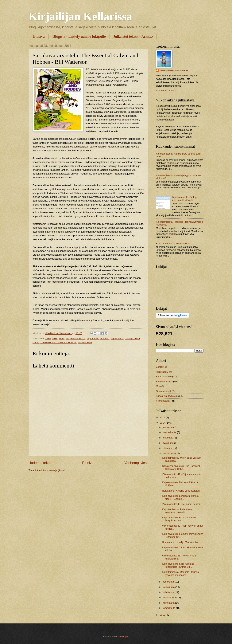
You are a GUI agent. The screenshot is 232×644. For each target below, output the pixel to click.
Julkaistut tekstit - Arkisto (133, 36)
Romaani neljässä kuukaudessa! (174, 243)
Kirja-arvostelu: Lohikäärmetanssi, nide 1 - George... (180, 497)
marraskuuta (170, 432)
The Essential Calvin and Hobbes (58, 342)
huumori (105, 338)
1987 (62, 338)
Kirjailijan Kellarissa (80, 16)
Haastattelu (162, 372)
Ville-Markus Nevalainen (174, 71)
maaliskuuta (169, 597)
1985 (48, 338)
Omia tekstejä (163, 391)
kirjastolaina (117, 338)
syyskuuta (168, 443)
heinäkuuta (169, 453)
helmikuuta (169, 603)
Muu (158, 386)
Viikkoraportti (163, 401)
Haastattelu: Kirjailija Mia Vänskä (180, 542)
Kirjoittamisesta (164, 381)
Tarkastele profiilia (166, 90)
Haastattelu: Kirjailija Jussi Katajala (181, 491)
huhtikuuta (169, 592)
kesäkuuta (168, 582)
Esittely (160, 367)
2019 (163, 417)
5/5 (67, 338)
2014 (163, 423)
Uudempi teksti (40, 463)
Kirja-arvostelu (164, 377)
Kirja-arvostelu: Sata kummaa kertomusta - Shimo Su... (178, 565)
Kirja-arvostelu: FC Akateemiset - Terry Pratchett (180, 519)
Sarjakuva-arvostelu (167, 396)
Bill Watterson (78, 338)
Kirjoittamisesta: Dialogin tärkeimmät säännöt (185, 198)
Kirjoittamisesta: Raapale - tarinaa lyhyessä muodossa (180, 573)
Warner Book (85, 342)
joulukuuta (168, 427)
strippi (36, 342)
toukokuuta (169, 587)
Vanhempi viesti (136, 463)
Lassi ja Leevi (132, 338)
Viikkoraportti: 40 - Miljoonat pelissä (181, 504)
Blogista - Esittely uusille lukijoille (79, 36)
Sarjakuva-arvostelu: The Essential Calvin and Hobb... (181, 467)
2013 (163, 615)
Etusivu (39, 36)
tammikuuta (169, 608)
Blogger (124, 636)
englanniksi (93, 338)
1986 (55, 338)
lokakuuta (168, 438)
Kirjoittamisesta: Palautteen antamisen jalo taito (177, 511)
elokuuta (168, 448)
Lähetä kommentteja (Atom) (50, 470)
